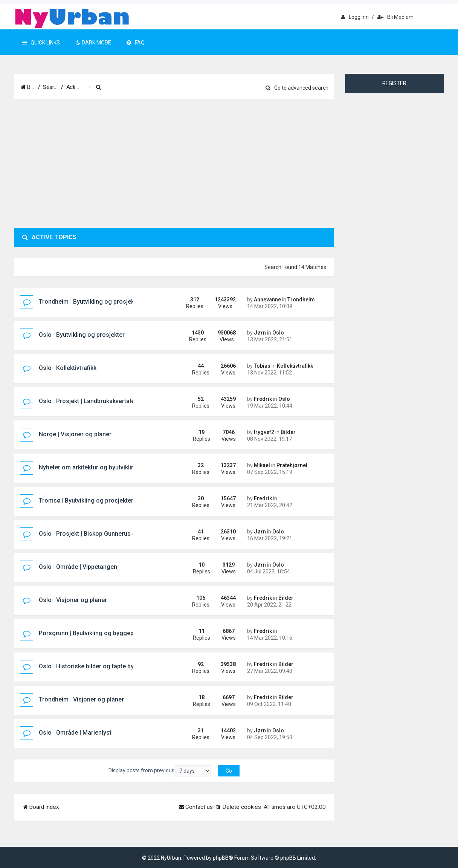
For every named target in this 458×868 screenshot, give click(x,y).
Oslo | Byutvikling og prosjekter (82, 335)
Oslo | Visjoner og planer (73, 600)
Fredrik (263, 399)
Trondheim (301, 300)
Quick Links (41, 43)
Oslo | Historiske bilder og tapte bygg (90, 666)
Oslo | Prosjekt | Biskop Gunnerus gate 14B (98, 534)
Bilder (288, 432)
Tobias (262, 366)
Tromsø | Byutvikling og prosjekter (86, 500)
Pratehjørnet (292, 465)
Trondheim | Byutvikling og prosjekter (90, 302)
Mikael (262, 465)
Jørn (260, 333)
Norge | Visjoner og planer (75, 434)
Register (394, 83)
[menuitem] (137, 87)
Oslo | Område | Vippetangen (78, 567)
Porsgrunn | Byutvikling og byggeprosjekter (99, 633)
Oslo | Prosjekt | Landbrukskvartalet (88, 401)
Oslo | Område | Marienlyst (75, 733)
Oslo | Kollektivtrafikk (68, 368)
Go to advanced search (297, 88)
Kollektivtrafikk (295, 366)
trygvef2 (264, 432)
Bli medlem (395, 17)
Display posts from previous (160, 771)
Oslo (278, 333)
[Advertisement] (174, 164)
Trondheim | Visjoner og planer (81, 699)
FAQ (136, 43)
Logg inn (355, 17)
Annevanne (267, 300)
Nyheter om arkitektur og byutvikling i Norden (101, 467)
